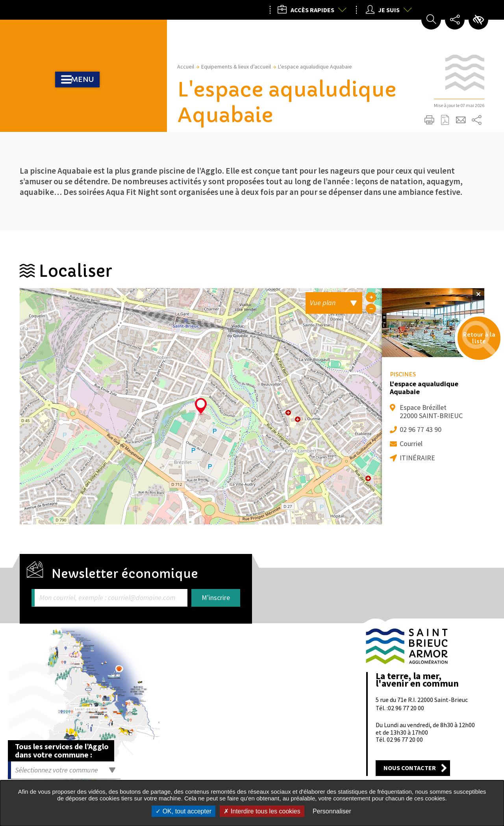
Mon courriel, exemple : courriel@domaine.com (107, 598)
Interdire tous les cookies (262, 811)
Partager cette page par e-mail (461, 120)
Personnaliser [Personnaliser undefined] (332, 811)
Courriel (411, 444)
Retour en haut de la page (475, 607)
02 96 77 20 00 (406, 708)
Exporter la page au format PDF (445, 120)
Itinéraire (417, 458)
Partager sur (476, 120)
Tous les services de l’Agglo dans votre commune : (62, 750)
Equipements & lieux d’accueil (236, 67)
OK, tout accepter (183, 811)
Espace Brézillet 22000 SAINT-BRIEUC (431, 411)
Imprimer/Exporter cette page (429, 120)
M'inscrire (216, 597)
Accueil (186, 67)
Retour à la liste (469, 349)
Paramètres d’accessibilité (478, 20)
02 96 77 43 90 (421, 429)
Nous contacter (410, 768)
